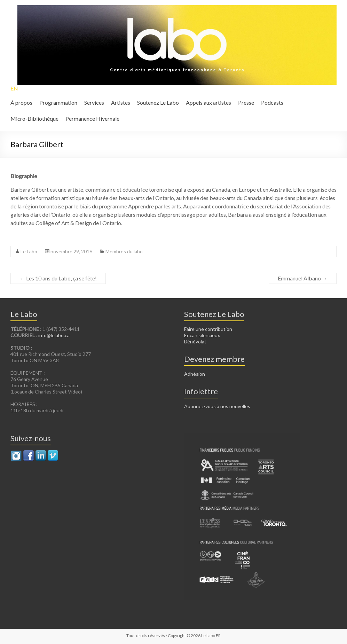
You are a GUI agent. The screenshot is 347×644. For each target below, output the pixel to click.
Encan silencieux (202, 335)
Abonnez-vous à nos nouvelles (217, 406)
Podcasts (272, 102)
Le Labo (29, 251)
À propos (21, 102)
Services (94, 102)
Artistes (121, 102)
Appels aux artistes (208, 102)
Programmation (58, 102)
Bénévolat (195, 341)
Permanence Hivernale (92, 118)
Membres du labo (124, 251)
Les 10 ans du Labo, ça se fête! (58, 278)
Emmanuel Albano (303, 278)
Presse (246, 102)
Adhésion (195, 374)
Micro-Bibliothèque (34, 118)
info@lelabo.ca (54, 335)
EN (14, 88)
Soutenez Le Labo (158, 102)
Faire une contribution (208, 329)
